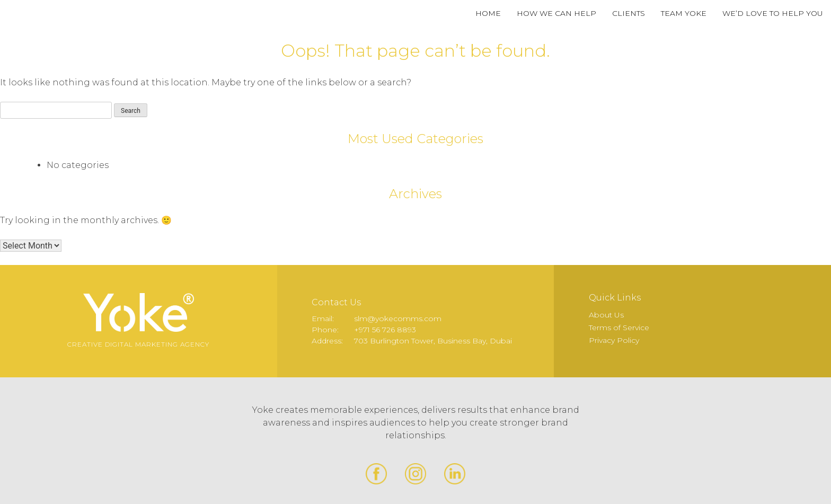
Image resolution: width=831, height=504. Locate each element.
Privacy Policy (614, 340)
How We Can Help (556, 13)
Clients (629, 13)
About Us (606, 315)
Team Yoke (684, 13)
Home (488, 13)
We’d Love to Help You (773, 13)
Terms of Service (619, 328)
